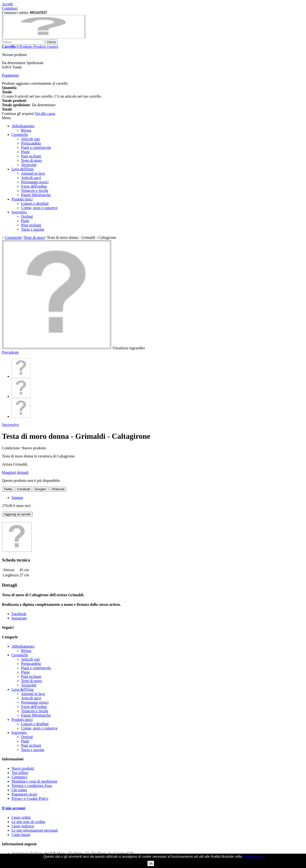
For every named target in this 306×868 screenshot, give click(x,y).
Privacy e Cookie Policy (30, 798)
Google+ (41, 489)
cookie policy (252, 857)
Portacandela (31, 143)
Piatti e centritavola (36, 147)
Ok (151, 863)
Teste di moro (32, 160)
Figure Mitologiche (36, 195)
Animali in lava (33, 173)
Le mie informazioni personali (35, 830)
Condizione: (12, 448)
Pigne (25, 152)
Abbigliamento (23, 126)
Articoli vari (30, 139)
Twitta (8, 489)
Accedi (7, 4)
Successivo (10, 425)
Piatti (25, 221)
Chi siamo (19, 790)
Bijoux (26, 130)
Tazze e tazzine (33, 229)
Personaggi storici (35, 182)
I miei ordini (21, 817)
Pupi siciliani (31, 156)
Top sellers (20, 773)
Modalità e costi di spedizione (34, 781)
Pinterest (58, 489)
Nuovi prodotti (23, 768)
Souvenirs (19, 212)
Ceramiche (20, 135)
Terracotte (29, 165)
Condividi (24, 489)
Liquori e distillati (35, 203)
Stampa (17, 498)
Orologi (27, 216)
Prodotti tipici (22, 199)
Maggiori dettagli (15, 472)
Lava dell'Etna (22, 169)
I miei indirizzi (23, 826)
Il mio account (14, 808)
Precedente (10, 352)
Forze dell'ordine (34, 186)
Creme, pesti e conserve (39, 208)
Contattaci (10, 8)
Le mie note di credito (28, 822)
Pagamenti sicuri (24, 794)
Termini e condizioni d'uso (32, 786)
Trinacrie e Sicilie (35, 191)
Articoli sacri (31, 178)
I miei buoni (21, 835)
